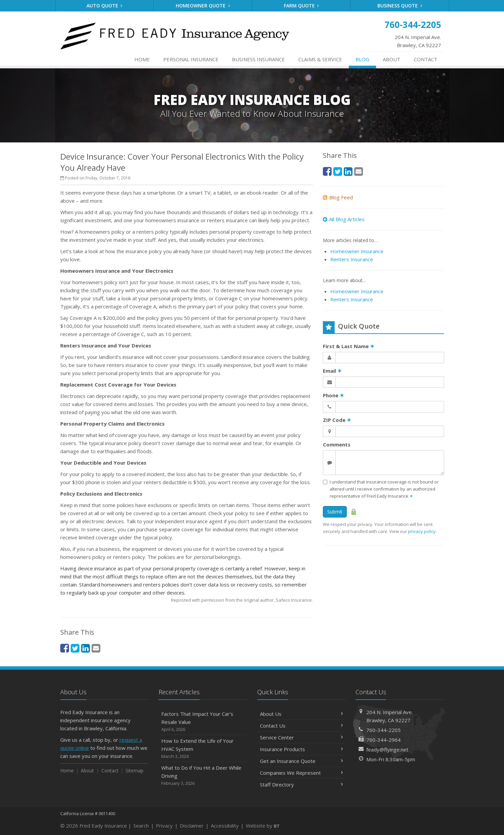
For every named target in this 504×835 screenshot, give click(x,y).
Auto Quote (105, 6)
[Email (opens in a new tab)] (96, 648)
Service (320, 59)
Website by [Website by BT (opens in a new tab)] (263, 826)
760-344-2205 (383, 730)
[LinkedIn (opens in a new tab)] (86, 648)
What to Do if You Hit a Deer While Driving (203, 776)
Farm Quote (301, 6)
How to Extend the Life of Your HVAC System (203, 749)
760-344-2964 (383, 740)
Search (141, 826)
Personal (191, 59)
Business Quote (400, 6)
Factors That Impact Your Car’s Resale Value (203, 722)
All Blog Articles (344, 219)
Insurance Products (301, 749)
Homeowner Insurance (357, 251)
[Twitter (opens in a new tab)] (75, 648)
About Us (301, 714)
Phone (333, 395)
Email (332, 371)
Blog (362, 59)
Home (142, 59)
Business (258, 59)
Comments (337, 444)
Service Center (301, 737)
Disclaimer (192, 826)
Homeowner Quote (203, 6)
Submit (335, 512)
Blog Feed (338, 197)
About (392, 59)
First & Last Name (349, 346)
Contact (426, 59)
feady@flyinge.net (387, 749)
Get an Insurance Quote (301, 761)
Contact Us (301, 726)
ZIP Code (337, 420)
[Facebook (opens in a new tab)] (65, 648)
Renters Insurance (352, 259)
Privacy (164, 826)
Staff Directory (301, 784)
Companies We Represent (301, 773)
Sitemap (135, 771)
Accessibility (225, 826)
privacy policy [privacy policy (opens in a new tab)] (422, 531)
